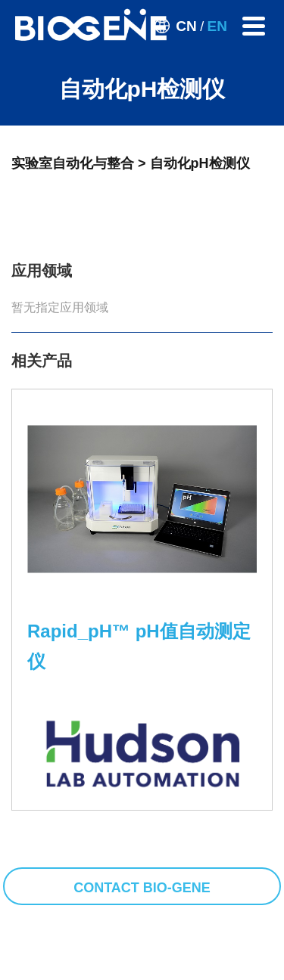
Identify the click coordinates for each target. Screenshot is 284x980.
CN (186, 26)
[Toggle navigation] (254, 26)
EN (217, 26)
